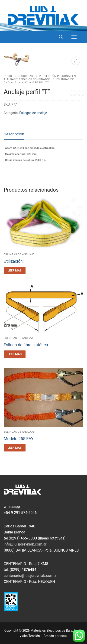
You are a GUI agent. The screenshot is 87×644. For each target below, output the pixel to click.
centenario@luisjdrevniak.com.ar (31, 576)
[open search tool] (61, 37)
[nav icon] (74, 37)
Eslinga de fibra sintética (26, 345)
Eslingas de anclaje (33, 113)
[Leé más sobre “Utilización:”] (15, 271)
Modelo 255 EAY (19, 439)
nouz (64, 636)
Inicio (8, 76)
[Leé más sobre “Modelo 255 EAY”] (15, 448)
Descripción (14, 134)
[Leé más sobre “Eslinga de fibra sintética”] (15, 354)
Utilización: (14, 261)
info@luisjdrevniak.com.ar (25, 544)
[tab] (14, 134)
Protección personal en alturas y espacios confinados (40, 78)
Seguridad (26, 76)
